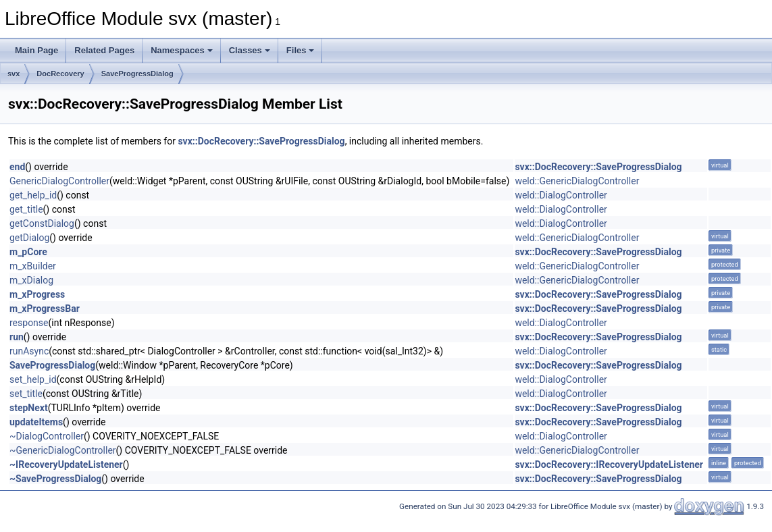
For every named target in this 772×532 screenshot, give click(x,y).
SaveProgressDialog (137, 74)
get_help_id (33, 195)
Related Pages (104, 50)
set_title (26, 394)
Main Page (36, 50)
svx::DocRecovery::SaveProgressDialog (261, 141)
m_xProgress (37, 294)
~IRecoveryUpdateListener (66, 464)
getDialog (29, 238)
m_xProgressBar (45, 309)
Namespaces (182, 50)
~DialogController (47, 436)
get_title (26, 209)
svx (14, 74)
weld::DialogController (561, 195)
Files (301, 50)
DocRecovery (60, 74)
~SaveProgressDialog (55, 479)
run (17, 337)
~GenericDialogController (63, 450)
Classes (250, 50)
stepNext (29, 408)
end (17, 167)
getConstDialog (42, 223)
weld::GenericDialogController (577, 181)
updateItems (36, 422)
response (29, 323)
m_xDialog (31, 280)
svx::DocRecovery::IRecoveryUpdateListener (609, 464)
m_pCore (28, 252)
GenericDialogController (59, 181)
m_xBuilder (33, 266)
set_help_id (33, 379)
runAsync (29, 351)
